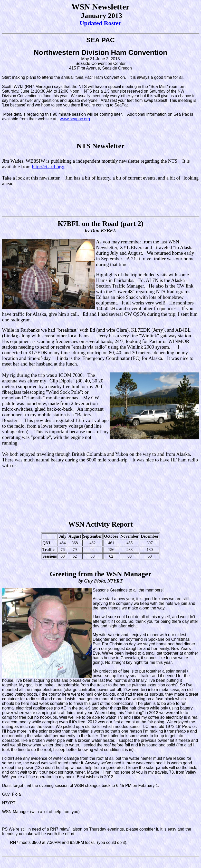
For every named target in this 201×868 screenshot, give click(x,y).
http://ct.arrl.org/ (48, 167)
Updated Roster (101, 23)
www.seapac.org (75, 119)
